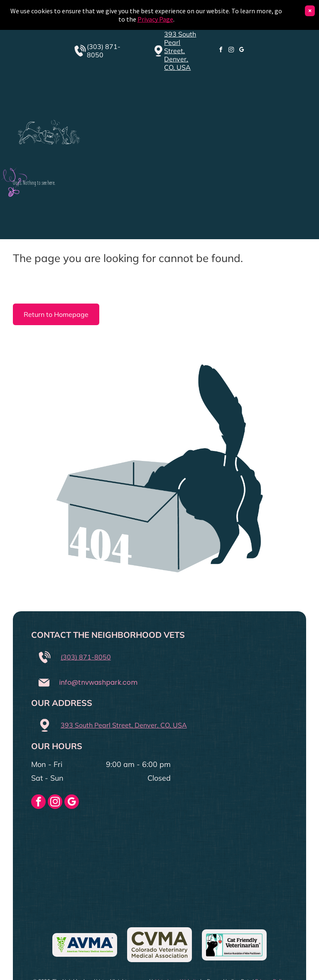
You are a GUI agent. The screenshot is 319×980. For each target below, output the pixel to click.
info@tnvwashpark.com (98, 682)
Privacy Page (155, 19)
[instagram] (231, 51)
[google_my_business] (241, 51)
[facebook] (221, 51)
